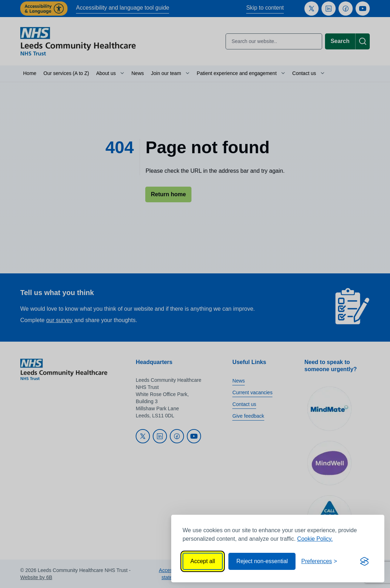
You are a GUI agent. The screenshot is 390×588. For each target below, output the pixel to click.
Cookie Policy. (315, 539)
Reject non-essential (262, 561)
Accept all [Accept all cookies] (203, 561)
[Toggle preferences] (319, 561)
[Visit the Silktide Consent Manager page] (364, 561)
